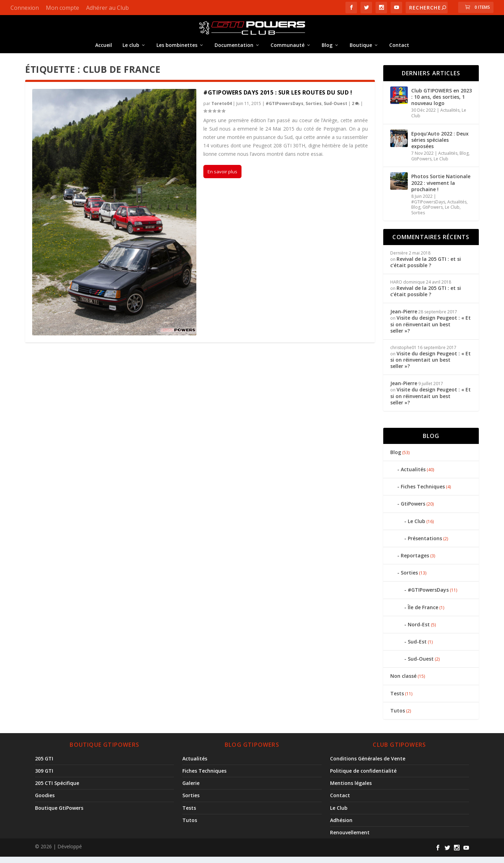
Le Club (441, 165)
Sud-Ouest (335, 109)
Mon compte (62, 8)
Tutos (398, 716)
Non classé (403, 682)
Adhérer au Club (107, 8)
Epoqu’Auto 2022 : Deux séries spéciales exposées (440, 146)
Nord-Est (419, 630)
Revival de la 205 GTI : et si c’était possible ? (426, 268)
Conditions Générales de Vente (368, 764)
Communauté (288, 49)
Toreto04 (222, 109)
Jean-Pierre (404, 317)
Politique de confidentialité (363, 777)
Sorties (314, 109)
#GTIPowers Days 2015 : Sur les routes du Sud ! (278, 98)
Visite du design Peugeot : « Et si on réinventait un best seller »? (430, 330)
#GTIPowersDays (285, 109)
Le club (131, 49)
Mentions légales (351, 789)
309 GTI (44, 777)
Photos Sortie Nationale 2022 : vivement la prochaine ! (441, 189)
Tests (397, 699)
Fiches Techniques (423, 492)
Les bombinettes (177, 49)
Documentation (234, 49)
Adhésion (341, 826)
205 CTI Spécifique (57, 789)
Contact (399, 49)
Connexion (25, 8)
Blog (327, 49)
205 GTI (44, 764)
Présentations (425, 544)
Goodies (45, 802)
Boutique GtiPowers (59, 814)
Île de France (423, 613)
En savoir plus (222, 178)
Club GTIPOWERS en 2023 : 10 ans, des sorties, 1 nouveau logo (442, 103)
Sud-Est (417, 648)
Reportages (415, 561)
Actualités (450, 116)
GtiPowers (421, 165)
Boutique (361, 49)
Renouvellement (350, 838)
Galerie (191, 789)
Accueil (104, 49)
